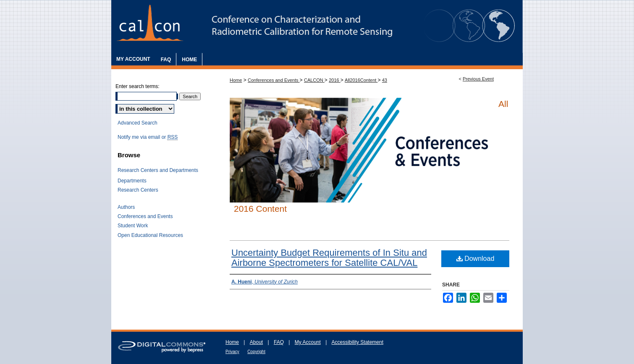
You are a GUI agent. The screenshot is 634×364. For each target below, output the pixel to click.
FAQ (279, 342)
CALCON (314, 80)
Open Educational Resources (150, 235)
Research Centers (138, 190)
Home (236, 80)
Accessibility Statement (358, 342)
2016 (335, 80)
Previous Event (478, 79)
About (256, 342)
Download (475, 259)
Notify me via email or (148, 137)
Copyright (256, 352)
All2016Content (361, 80)
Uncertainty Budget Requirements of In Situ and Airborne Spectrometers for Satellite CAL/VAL (329, 258)
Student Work (133, 226)
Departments (132, 181)
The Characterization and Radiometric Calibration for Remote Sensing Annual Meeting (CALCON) (317, 26)
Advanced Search (138, 123)
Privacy (232, 352)
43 (385, 80)
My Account (308, 342)
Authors (126, 207)
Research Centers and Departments (158, 170)
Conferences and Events (274, 80)
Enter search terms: (138, 86)
